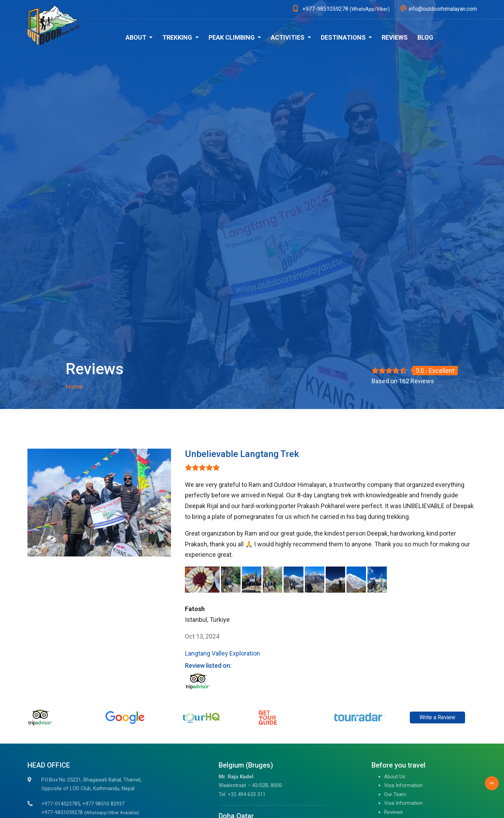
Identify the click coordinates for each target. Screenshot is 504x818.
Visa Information (403, 785)
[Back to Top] (492, 783)
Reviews (395, 37)
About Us (395, 777)
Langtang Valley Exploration (222, 653)
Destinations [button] (344, 37)
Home (74, 387)
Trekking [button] (178, 37)
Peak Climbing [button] (232, 37)
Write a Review (437, 717)
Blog (425, 37)
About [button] (137, 37)
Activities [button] (288, 37)
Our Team (395, 794)
